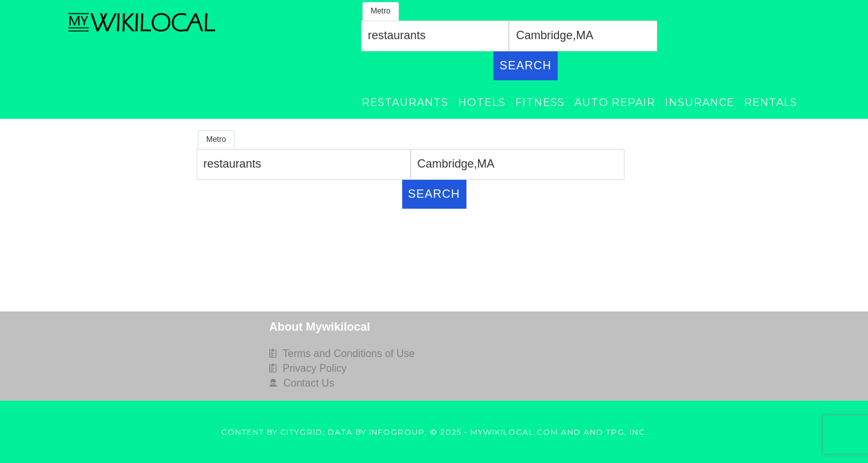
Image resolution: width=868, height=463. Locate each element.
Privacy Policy (315, 368)
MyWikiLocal (144, 22)
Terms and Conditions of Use (349, 354)
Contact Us (309, 383)
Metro (381, 11)
